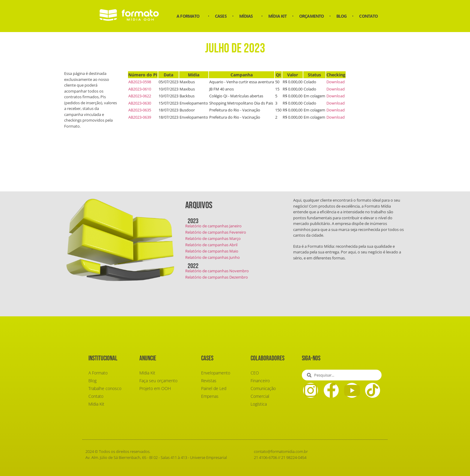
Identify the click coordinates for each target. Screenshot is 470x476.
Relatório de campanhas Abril (211, 245)
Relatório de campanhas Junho (213, 257)
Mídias (248, 16)
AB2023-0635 (140, 110)
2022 (193, 266)
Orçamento (311, 16)
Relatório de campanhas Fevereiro (216, 232)
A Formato (189, 16)
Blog (341, 16)
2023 (193, 221)
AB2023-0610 (140, 89)
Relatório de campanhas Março (213, 238)
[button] (235, 222)
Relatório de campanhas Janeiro (213, 226)
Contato (368, 16)
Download (336, 82)
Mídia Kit (277, 16)
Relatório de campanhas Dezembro (217, 277)
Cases (221, 16)
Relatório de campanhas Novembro (217, 271)
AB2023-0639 (140, 117)
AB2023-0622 (140, 96)
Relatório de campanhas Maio (212, 251)
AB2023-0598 (140, 82)
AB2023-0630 (140, 103)
